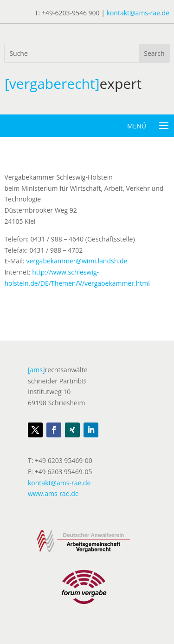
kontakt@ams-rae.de (138, 13)
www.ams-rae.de (53, 493)
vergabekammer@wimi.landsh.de (77, 261)
